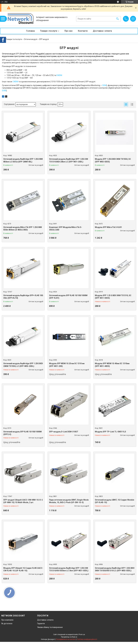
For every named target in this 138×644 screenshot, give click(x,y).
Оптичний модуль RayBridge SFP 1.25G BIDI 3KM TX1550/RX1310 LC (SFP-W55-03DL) (115, 569)
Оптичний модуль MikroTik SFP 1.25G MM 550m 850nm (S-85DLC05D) (23, 229)
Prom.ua (82, 634)
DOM (4, 91)
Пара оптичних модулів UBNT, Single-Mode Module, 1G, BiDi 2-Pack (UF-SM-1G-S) (69, 501)
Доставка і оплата (102, 31)
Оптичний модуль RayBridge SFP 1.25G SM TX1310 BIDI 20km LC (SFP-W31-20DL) (69, 160)
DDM (104, 85)
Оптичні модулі (31, 39)
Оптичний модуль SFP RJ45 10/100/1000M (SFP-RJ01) (68, 297)
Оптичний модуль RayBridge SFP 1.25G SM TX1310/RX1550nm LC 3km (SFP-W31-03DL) (69, 569)
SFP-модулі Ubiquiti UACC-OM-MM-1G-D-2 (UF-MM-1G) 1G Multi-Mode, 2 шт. (23, 501)
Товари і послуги (49, 31)
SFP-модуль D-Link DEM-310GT (64, 432)
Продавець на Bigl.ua (69, 637)
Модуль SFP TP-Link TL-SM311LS (110, 432)
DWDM (59, 75)
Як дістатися (7, 624)
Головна (30, 31)
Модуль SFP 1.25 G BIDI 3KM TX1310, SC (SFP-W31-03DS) (113, 297)
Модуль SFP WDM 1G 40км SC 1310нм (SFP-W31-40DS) (112, 365)
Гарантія (41, 624)
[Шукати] (117, 19)
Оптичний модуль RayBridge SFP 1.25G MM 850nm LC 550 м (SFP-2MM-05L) (23, 160)
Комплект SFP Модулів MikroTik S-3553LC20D (66, 229)
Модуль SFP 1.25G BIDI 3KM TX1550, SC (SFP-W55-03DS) (113, 160)
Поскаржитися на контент (66, 639)
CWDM (15, 82)
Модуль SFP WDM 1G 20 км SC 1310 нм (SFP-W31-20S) (67, 365)
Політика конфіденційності (87, 639)
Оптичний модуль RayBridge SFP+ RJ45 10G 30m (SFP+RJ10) (23, 297)
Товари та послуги (14, 39)
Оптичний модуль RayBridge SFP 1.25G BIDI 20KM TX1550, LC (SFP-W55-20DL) (23, 365)
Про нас (69, 31)
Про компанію (7, 620)
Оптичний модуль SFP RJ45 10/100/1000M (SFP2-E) (22, 433)
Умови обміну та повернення (50, 627)
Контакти (83, 31)
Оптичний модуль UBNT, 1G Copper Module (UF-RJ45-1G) (115, 501)
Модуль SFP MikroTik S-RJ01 (108, 227)
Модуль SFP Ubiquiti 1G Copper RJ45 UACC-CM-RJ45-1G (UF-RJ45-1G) (23, 569)
